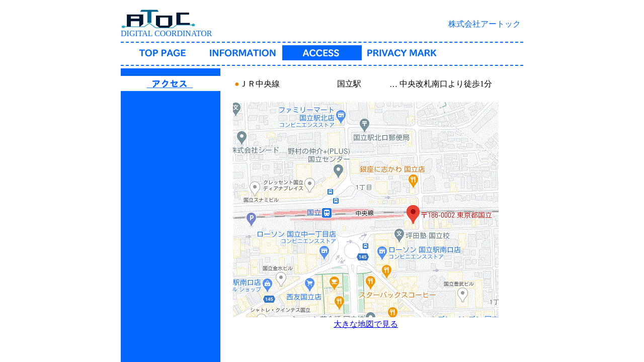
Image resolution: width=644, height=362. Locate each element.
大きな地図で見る (366, 324)
